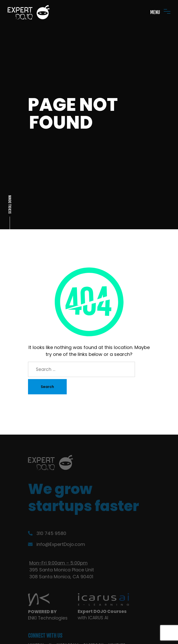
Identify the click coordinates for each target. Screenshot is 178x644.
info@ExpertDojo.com (57, 544)
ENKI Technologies (48, 618)
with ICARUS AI (93, 618)
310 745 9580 (47, 533)
